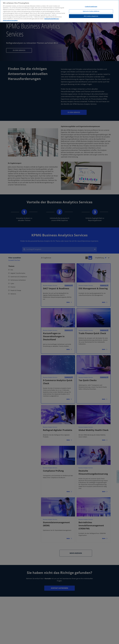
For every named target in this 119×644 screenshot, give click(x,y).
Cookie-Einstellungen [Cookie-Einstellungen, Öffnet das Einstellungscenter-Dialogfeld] (91, 7)
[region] (59, 11)
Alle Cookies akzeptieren (91, 16)
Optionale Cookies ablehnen (91, 11)
